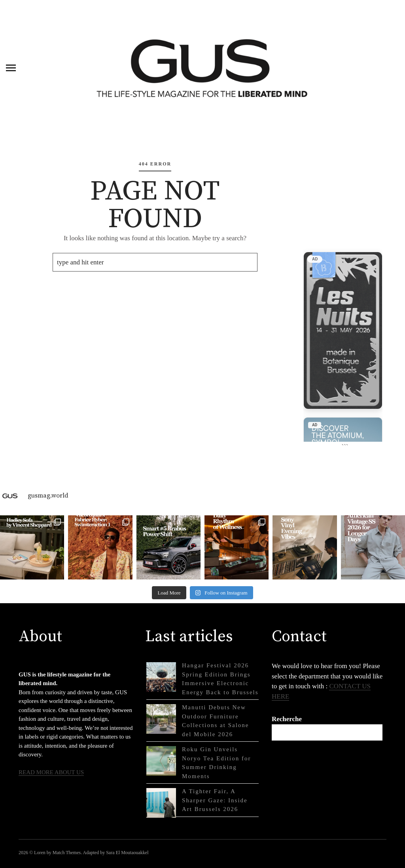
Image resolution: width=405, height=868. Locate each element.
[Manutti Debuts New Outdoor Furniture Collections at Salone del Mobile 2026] (161, 719)
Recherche (287, 719)
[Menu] (11, 67)
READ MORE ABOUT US (51, 772)
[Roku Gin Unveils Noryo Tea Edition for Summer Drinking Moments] (161, 761)
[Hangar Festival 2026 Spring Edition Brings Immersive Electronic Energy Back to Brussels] (161, 677)
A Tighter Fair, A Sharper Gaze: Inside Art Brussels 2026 (215, 800)
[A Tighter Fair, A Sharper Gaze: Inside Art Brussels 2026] (161, 803)
